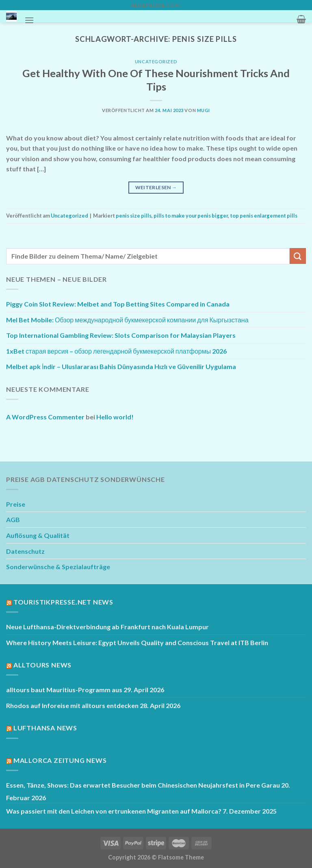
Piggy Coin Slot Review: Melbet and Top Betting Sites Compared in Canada (118, 304)
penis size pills (134, 216)
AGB (13, 519)
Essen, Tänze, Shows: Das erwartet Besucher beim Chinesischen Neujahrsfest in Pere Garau (143, 785)
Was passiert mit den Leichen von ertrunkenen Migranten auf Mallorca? (114, 811)
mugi (204, 110)
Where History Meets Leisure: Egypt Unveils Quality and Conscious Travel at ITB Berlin (137, 642)
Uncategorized (156, 62)
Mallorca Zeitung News (60, 760)
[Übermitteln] (298, 256)
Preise (16, 504)
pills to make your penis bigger (191, 216)
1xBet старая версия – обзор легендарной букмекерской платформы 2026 (116, 351)
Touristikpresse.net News (63, 602)
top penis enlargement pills (264, 216)
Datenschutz (25, 551)
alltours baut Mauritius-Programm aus (64, 690)
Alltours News (42, 665)
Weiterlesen (156, 187)
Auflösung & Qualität (38, 535)
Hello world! (115, 417)
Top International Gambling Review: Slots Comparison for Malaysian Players (121, 335)
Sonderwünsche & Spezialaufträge (58, 567)
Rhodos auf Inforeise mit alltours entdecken (72, 705)
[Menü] (29, 20)
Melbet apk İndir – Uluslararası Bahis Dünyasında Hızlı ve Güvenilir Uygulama (121, 366)
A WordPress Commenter (45, 417)
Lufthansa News (45, 728)
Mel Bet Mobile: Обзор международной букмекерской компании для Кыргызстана (127, 320)
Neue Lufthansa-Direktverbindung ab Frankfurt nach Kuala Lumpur (107, 627)
